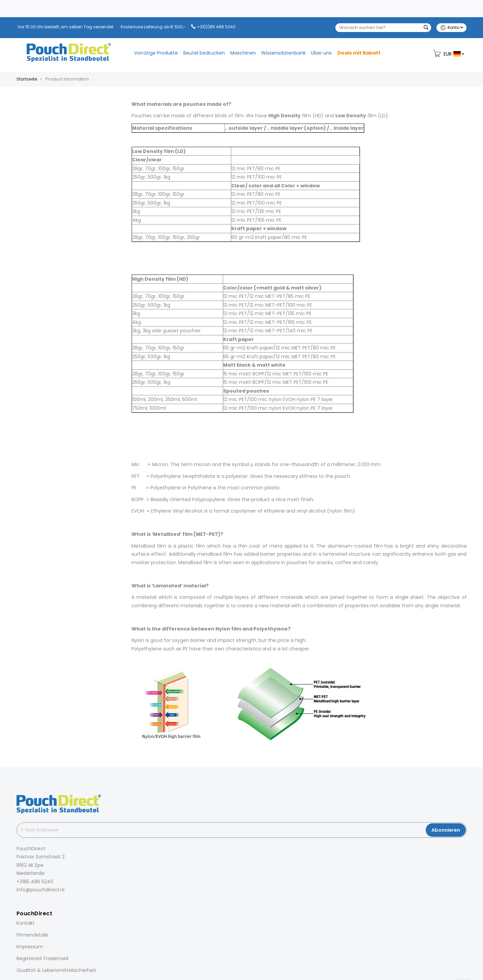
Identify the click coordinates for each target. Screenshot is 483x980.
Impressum (30, 947)
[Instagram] (27, 905)
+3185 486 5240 (35, 882)
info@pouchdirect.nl (40, 890)
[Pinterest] (46, 905)
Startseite (27, 79)
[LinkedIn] (37, 905)
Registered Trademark (43, 958)
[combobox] (383, 28)
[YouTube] (56, 905)
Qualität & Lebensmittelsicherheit (56, 970)
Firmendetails (32, 935)
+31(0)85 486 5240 (216, 27)
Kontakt (26, 923)
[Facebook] (18, 905)
